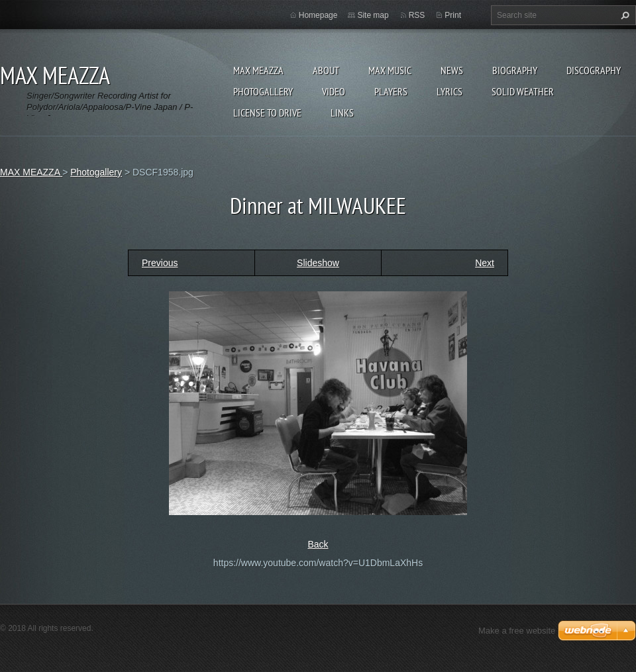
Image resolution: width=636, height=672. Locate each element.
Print (453, 15)
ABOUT (326, 70)
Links (342, 113)
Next (485, 263)
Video (334, 91)
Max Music (390, 70)
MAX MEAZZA (258, 70)
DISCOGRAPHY (594, 70)
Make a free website (517, 631)
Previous (160, 263)
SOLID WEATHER (523, 91)
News (452, 70)
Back (318, 544)
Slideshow (318, 263)
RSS (417, 15)
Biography (515, 70)
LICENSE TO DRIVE (267, 113)
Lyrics (450, 91)
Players (391, 91)
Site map (373, 15)
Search (623, 15)
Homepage (318, 15)
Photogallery (263, 91)
